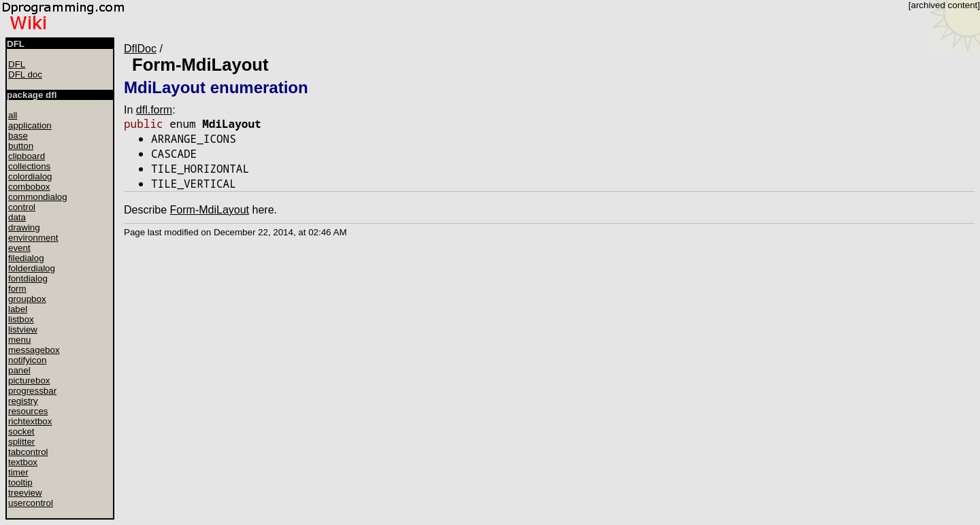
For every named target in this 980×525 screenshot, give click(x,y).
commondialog (38, 197)
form (17, 289)
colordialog (30, 176)
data (17, 217)
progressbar (32, 391)
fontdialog (28, 278)
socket (21, 431)
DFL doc (25, 74)
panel (19, 370)
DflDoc (140, 49)
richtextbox (30, 421)
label (18, 309)
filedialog (26, 258)
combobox (29, 187)
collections (29, 166)
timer (18, 472)
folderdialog (32, 268)
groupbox (27, 299)
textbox (23, 462)
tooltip (20, 482)
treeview (25, 493)
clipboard (27, 156)
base (18, 136)
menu (19, 340)
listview (23, 329)
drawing (24, 227)
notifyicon (27, 360)
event (19, 248)
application (30, 125)
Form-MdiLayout (200, 65)
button (21, 146)
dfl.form (154, 110)
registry (23, 401)
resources (28, 411)
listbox (21, 319)
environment (33, 238)
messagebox (34, 350)
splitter (21, 442)
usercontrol (31, 503)
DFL (17, 64)
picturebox (29, 380)
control (22, 207)
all (13, 115)
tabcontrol (28, 452)
